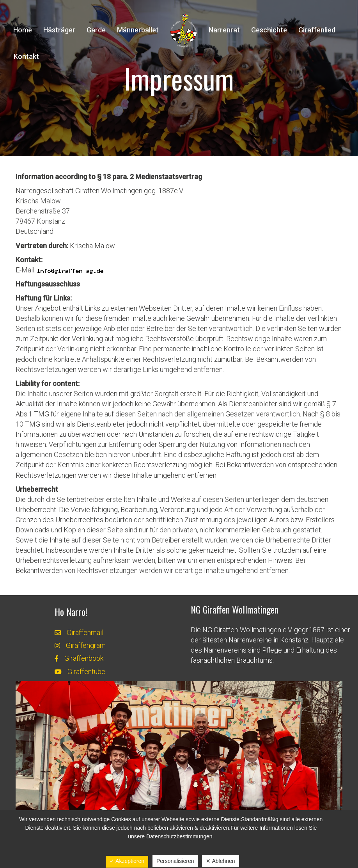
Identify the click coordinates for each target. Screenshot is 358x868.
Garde (96, 30)
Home (23, 30)
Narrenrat (224, 30)
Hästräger (59, 30)
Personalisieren (175, 861)
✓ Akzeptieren (127, 861)
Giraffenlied (317, 30)
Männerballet (138, 30)
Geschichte (269, 30)
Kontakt (26, 56)
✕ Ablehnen (220, 861)
